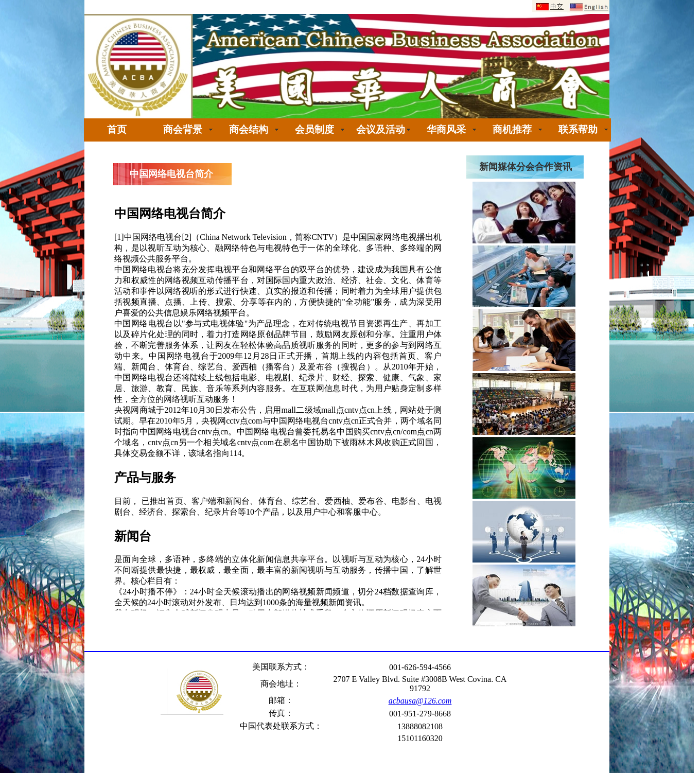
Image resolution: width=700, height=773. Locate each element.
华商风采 (446, 129)
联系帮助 (578, 129)
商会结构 (249, 129)
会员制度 (314, 129)
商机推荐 (512, 129)
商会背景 (183, 129)
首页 (117, 129)
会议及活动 (381, 129)
